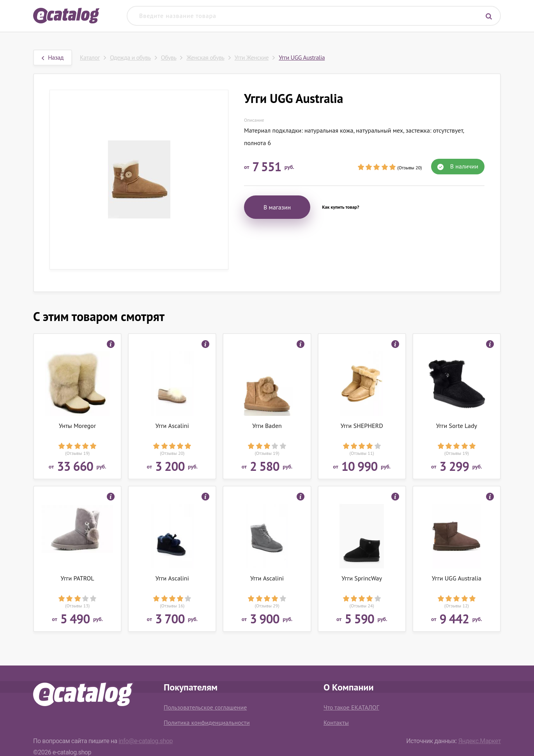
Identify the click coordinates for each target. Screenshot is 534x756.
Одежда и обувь (130, 57)
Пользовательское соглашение (205, 707)
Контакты (336, 722)
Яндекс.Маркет (480, 741)
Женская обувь (205, 57)
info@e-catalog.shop (146, 741)
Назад (53, 57)
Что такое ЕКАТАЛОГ (351, 707)
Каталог (90, 57)
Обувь (169, 57)
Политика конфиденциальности (207, 722)
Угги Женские (252, 57)
